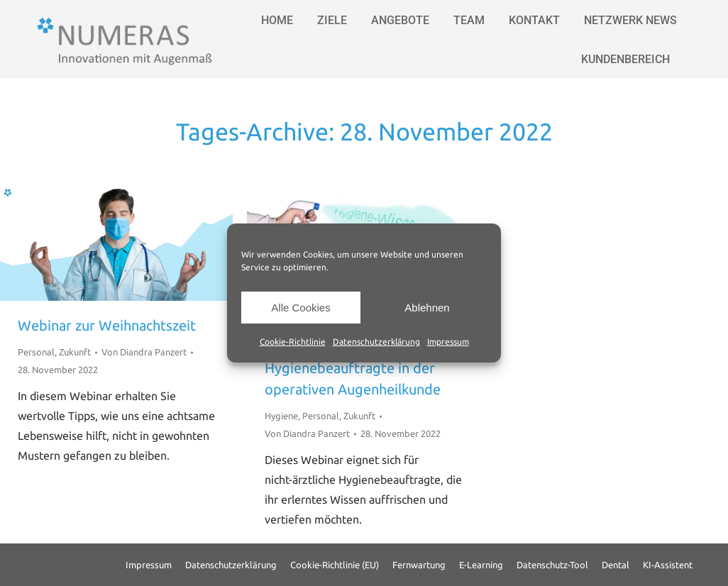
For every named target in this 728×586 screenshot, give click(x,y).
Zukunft (75, 352)
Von (144, 352)
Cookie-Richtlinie (293, 342)
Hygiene (281, 416)
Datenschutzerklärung (376, 342)
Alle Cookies (300, 308)
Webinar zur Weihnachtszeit (107, 325)
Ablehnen (427, 308)
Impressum (448, 342)
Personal (36, 352)
